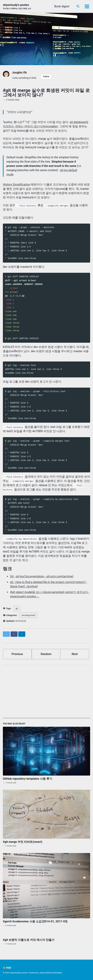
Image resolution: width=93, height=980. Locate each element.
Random (46, 654)
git (17, 608)
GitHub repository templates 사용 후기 (28, 779)
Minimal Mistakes (54, 973)
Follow (46, 77)
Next (75, 654)
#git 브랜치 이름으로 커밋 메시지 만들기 (29, 940)
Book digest (62, 6)
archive (68, 576)
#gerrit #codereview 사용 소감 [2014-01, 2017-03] (35, 921)
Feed (7, 968)
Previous (17, 654)
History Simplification (16, 184)
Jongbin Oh (19, 73)
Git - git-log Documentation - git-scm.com (36, 576)
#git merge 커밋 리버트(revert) (23, 842)
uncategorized (28, 615)
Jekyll (42, 973)
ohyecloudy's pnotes (17, 7)
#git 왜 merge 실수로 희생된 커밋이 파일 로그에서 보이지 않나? (46, 93)
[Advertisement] (46, 693)
